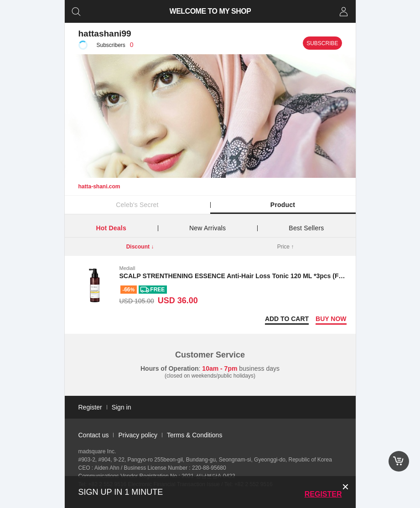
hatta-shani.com (99, 187)
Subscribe (322, 43)
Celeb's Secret (137, 205)
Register (323, 494)
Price (286, 247)
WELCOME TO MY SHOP (210, 11)
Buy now (331, 319)
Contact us (94, 435)
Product (283, 205)
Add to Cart (287, 319)
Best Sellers (306, 228)
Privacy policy (138, 435)
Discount (140, 247)
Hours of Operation (170, 368)
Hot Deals (111, 228)
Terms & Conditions (194, 435)
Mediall (127, 268)
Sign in (122, 407)
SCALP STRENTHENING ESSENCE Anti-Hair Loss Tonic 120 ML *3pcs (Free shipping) (249, 276)
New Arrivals (207, 228)
